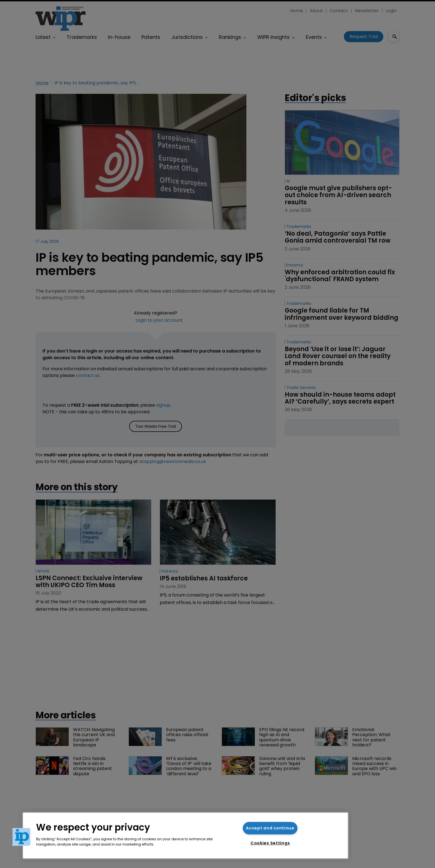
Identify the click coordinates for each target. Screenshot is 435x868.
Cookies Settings (270, 843)
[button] (21, 837)
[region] (185, 836)
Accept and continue (270, 828)
